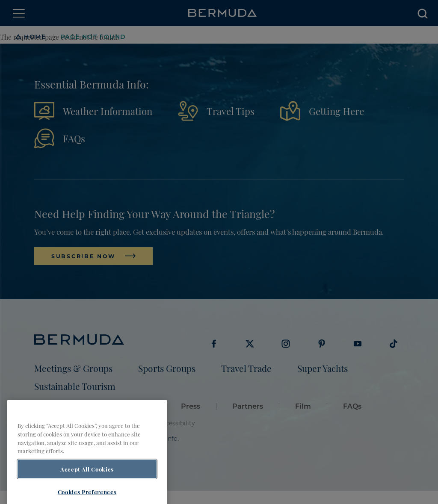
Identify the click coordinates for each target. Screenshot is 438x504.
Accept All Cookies (87, 477)
